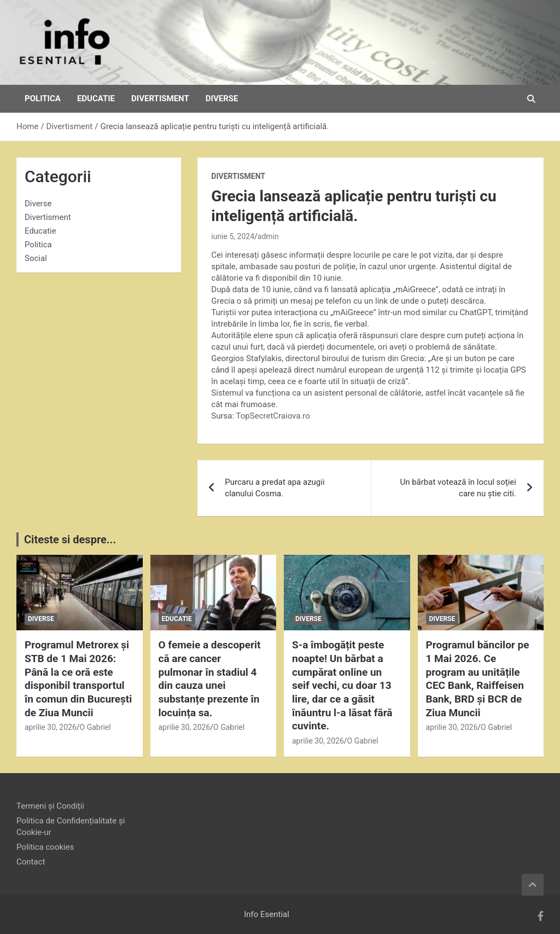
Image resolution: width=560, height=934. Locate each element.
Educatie (96, 98)
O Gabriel (95, 727)
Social (36, 258)
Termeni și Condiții (50, 806)
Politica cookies (45, 847)
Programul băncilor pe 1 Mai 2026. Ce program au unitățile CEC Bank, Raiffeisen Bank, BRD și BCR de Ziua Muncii (478, 678)
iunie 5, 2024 (233, 236)
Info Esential (267, 914)
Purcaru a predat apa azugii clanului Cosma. (275, 488)
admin (268, 236)
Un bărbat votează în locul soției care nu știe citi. (458, 488)
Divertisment (160, 98)
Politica (43, 98)
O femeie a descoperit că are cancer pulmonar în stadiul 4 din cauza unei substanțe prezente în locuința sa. (210, 678)
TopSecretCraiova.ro (273, 416)
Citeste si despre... (70, 539)
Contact (31, 862)
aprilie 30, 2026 (51, 727)
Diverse (222, 98)
